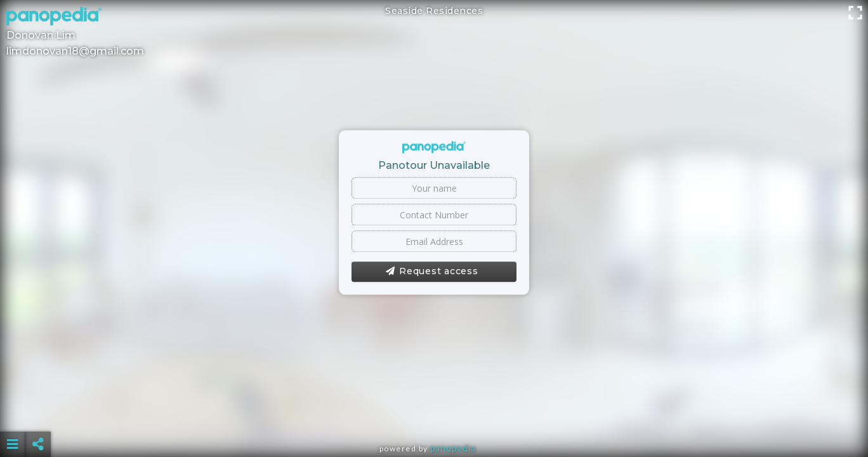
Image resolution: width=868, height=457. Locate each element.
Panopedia (453, 448)
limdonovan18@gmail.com (75, 51)
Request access (432, 272)
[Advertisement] (434, 413)
